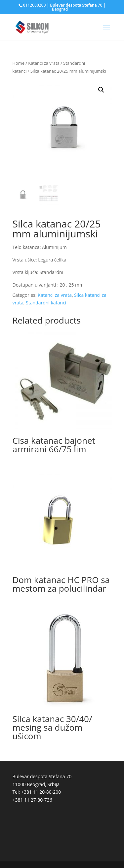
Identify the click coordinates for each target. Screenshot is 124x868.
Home (19, 63)
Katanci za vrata (44, 63)
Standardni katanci (46, 303)
